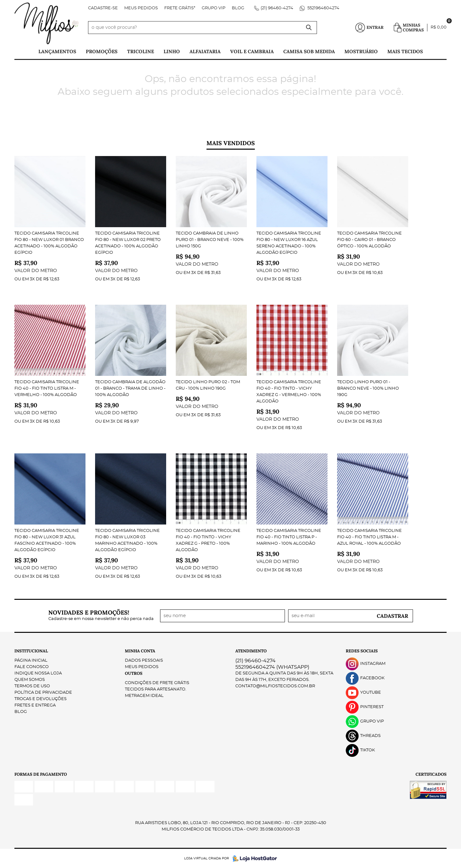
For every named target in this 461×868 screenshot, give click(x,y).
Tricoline (141, 51)
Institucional (31, 651)
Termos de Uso (32, 686)
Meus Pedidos (141, 8)
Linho (172, 51)
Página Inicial (31, 661)
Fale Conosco (32, 667)
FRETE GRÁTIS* (180, 8)
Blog (238, 8)
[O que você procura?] (309, 28)
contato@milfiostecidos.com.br (275, 686)
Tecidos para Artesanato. (156, 689)
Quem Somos (30, 680)
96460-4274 (277, 8)
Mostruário (361, 51)
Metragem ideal (144, 696)
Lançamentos (57, 51)
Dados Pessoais (144, 661)
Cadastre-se (103, 8)
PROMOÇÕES (102, 51)
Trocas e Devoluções (40, 699)
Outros (134, 673)
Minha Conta (140, 651)
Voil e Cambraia (252, 51)
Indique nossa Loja (38, 673)
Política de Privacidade (43, 693)
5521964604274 (323, 8)
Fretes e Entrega (35, 705)
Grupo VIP (214, 8)
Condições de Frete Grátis (157, 683)
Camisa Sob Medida (309, 51)
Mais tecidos (405, 51)
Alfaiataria (205, 51)
